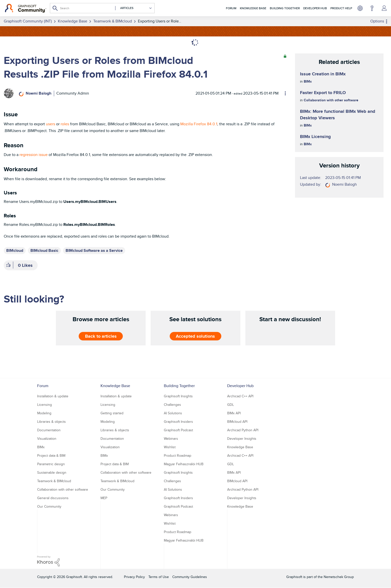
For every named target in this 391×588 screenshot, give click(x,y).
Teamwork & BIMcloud (54, 481)
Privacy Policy (134, 577)
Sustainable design (52, 472)
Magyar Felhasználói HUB (184, 464)
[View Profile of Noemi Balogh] (39, 93)
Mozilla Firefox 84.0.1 (199, 124)
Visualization (47, 439)
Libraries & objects (51, 422)
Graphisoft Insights (178, 396)
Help (372, 8)
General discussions (53, 498)
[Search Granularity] (134, 8)
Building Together (285, 8)
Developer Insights (242, 439)
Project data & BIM (51, 455)
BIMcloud (15, 250)
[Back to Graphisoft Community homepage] (26, 8)
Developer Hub (315, 8)
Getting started (112, 413)
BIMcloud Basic (44, 250)
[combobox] (102, 8)
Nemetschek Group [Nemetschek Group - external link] (339, 577)
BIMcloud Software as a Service (94, 250)
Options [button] (377, 21)
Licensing (45, 405)
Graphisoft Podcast (178, 430)
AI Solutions (173, 413)
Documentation (49, 430)
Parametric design (51, 464)
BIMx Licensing (315, 137)
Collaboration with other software (331, 100)
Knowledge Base (253, 8)
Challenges (172, 405)
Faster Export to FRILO (323, 93)
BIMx (308, 81)
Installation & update (53, 396)
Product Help (341, 8)
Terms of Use (159, 577)
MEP (104, 498)
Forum (231, 8)
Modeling (44, 413)
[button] (8, 265)
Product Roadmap (178, 455)
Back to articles (101, 336)
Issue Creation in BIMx (323, 74)
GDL (231, 405)
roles (65, 124)
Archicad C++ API (240, 396)
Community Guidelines (190, 577)
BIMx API (234, 413)
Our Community (49, 506)
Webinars (171, 439)
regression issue (34, 155)
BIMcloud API (237, 422)
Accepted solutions (195, 336)
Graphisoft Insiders (178, 422)
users (50, 124)
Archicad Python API (243, 430)
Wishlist (170, 447)
